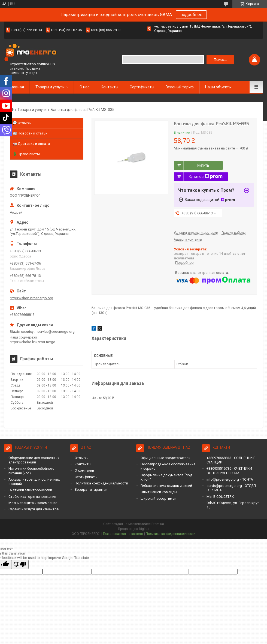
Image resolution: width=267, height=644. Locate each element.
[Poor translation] (20, 564)
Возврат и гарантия (91, 489)
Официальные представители (166, 458)
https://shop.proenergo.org (31, 298)
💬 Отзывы (22, 123)
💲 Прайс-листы (26, 154)
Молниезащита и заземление (33, 503)
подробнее (191, 15)
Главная (17, 87)
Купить (203, 165)
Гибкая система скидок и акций (166, 486)
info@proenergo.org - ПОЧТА (230, 479)
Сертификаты (142, 87)
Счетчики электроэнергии (30, 490)
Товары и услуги (50, 87)
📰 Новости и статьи (30, 133)
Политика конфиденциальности (101, 483)
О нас (84, 87)
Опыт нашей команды (159, 492)
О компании (84, 470)
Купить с (206, 176)
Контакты (110, 87)
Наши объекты (218, 87)
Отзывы (82, 458)
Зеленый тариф (180, 87)
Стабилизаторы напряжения (32, 497)
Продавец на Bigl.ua (134, 529)
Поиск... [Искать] (220, 60)
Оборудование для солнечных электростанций (34, 460)
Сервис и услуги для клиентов (34, 509)
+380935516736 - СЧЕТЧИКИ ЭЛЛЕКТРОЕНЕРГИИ (229, 471)
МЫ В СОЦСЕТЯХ (220, 497)
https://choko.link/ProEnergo (33, 342)
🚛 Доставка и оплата (31, 144)
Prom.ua (158, 524)
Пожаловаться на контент (123, 534)
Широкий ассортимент (159, 498)
